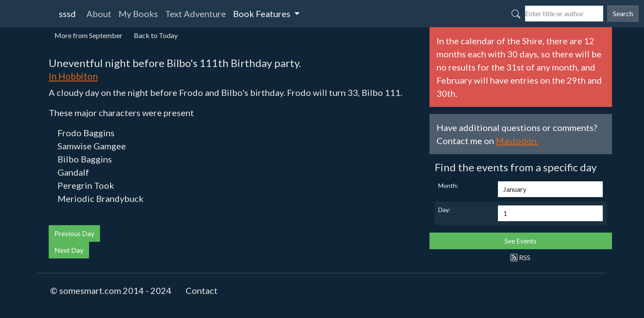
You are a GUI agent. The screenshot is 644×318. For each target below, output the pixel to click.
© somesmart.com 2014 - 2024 (111, 290)
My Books (138, 14)
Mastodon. (517, 141)
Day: (444, 210)
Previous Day (74, 233)
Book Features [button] (263, 14)
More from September (88, 35)
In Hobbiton (73, 76)
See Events (521, 241)
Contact (202, 290)
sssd (67, 14)
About (99, 14)
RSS (521, 257)
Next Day (69, 250)
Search (623, 13)
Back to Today (156, 35)
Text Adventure (195, 14)
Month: (448, 185)
